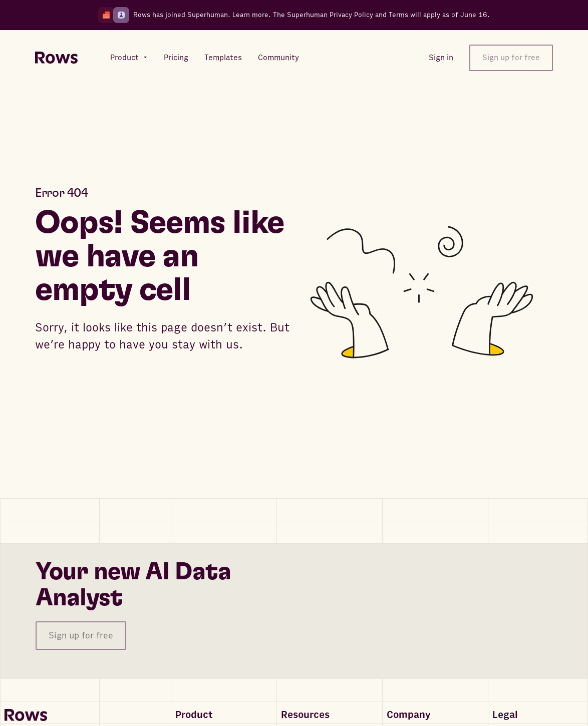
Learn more (250, 15)
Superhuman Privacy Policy (330, 15)
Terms (398, 15)
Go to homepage (81, 383)
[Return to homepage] (56, 58)
